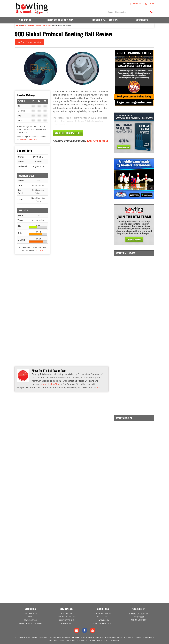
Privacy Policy (103, 620)
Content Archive (66, 620)
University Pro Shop (51, 384)
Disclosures (103, 617)
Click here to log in (97, 141)
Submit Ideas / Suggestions (30, 623)
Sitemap (76, 637)
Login (149, 4)
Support (136, 4)
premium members (28, 139)
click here (39, 250)
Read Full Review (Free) (68, 133)
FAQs (30, 617)
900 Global (47, 26)
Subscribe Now (30, 613)
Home (18, 26)
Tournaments (66, 623)
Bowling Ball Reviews (32, 26)
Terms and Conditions (103, 623)
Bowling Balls (30, 620)
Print (29, 42)
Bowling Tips (66, 613)
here (99, 387)
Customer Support (103, 613)
